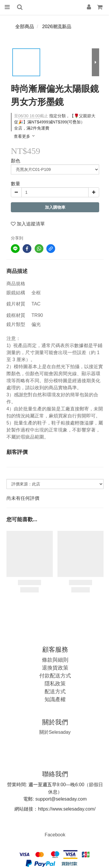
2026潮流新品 (57, 27)
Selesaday (55, 732)
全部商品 (25, 27)
